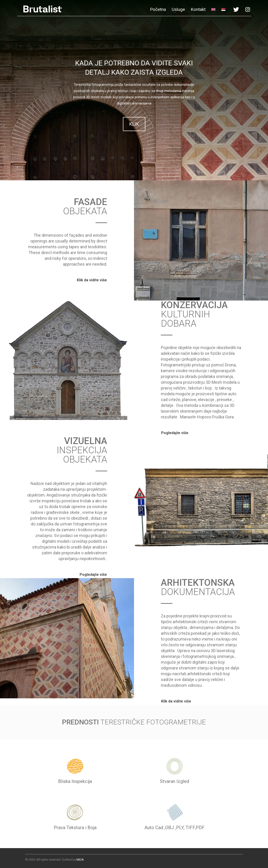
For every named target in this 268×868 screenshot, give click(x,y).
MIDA (80, 860)
